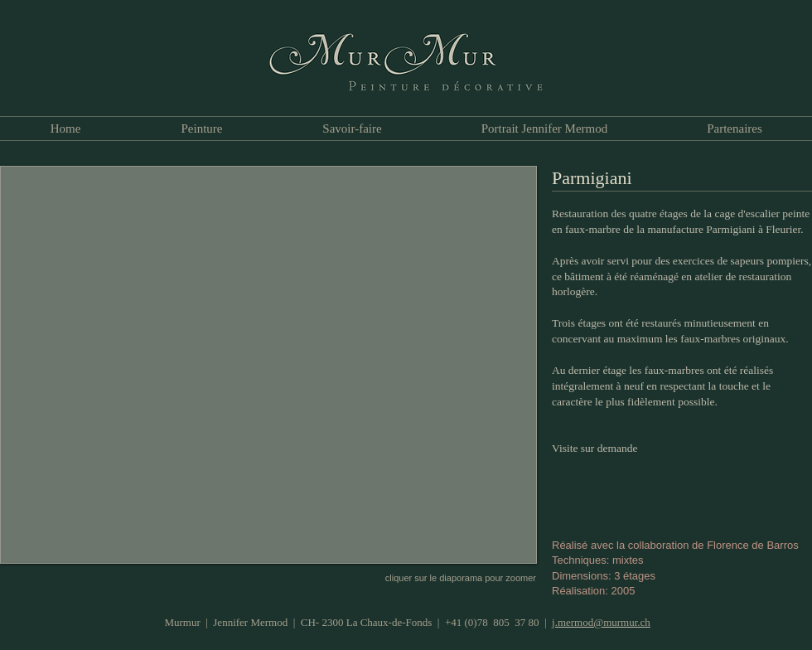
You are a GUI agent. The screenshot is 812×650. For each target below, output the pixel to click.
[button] (268, 365)
